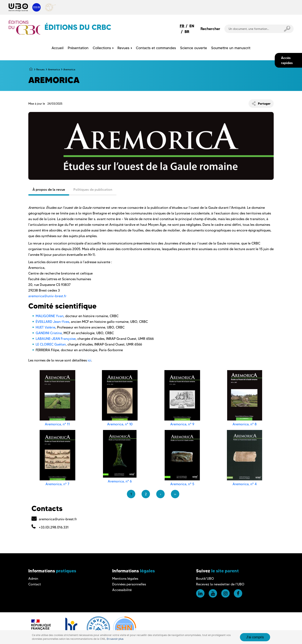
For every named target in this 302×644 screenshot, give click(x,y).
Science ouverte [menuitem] (194, 48)
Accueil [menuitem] (58, 48)
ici (89, 360)
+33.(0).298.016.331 (54, 527)
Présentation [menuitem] (78, 48)
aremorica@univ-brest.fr (47, 296)
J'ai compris (255, 637)
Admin (33, 579)
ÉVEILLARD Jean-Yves (52, 322)
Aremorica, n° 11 (57, 424)
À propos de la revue (49, 189)
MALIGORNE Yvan (50, 316)
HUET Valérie (46, 327)
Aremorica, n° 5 (182, 484)
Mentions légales (125, 579)
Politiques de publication (93, 189)
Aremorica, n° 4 (245, 484)
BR (187, 32)
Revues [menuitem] (123, 48)
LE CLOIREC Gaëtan (51, 344)
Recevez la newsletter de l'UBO (220, 584)
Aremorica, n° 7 (57, 484)
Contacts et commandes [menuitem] (156, 48)
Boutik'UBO (205, 579)
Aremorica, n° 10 (120, 424)
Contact (35, 584)
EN (192, 26)
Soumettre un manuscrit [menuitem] (231, 48)
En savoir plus (115, 639)
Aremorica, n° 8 (245, 424)
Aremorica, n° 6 (120, 481)
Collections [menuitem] (102, 48)
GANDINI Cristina (49, 333)
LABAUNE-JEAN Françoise (56, 339)
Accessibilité (122, 590)
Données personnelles (129, 584)
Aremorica (54, 69)
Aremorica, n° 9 (182, 424)
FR (182, 26)
